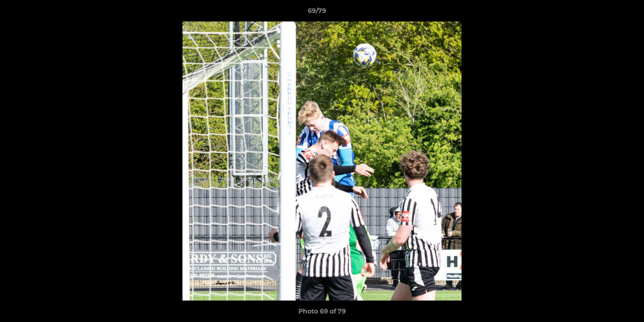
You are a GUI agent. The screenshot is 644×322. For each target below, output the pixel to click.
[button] (606, 13)
